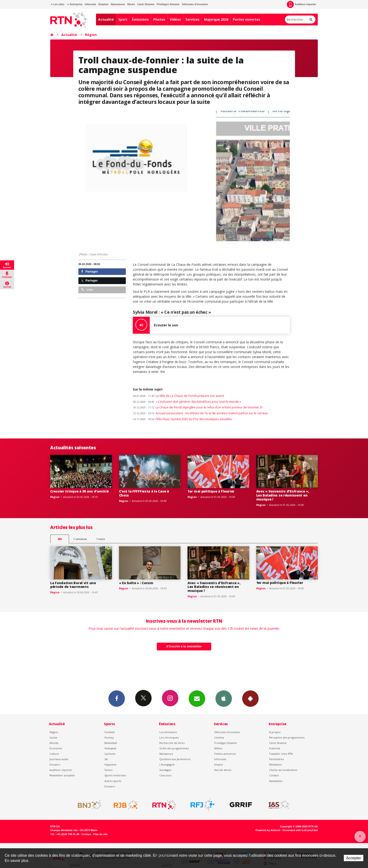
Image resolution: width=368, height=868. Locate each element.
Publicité (275, 748)
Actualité (106, 19)
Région (91, 35)
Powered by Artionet (268, 830)
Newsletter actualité (62, 775)
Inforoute (91, 4)
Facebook (117, 698)
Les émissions (168, 732)
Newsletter (276, 781)
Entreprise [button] (75, 4)
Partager (90, 272)
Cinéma (219, 737)
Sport (123, 19)
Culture (54, 754)
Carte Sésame (146, 4)
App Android (250, 698)
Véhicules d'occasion (195, 4)
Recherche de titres (172, 743)
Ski (106, 759)
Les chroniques (169, 737)
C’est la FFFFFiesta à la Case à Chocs (144, 493)
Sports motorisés (115, 775)
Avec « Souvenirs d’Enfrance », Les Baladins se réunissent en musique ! (283, 495)
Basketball (111, 743)
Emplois (103, 4)
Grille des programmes (174, 748)
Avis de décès (223, 770)
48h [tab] (60, 539)
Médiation (276, 764)
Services (192, 19)
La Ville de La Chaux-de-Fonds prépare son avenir (179, 396)
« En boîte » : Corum (136, 583)
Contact (274, 775)
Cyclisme (110, 754)
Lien (87, 290)
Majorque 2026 (216, 19)
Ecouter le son (155, 325)
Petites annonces (225, 754)
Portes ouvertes (247, 19)
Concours (165, 775)
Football (109, 732)
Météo (218, 748)
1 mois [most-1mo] (101, 539)
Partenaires (276, 759)
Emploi (219, 764)
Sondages (165, 770)
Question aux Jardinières (175, 759)
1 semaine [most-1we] (80, 539)
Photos (159, 19)
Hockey (109, 737)
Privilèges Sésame (168, 4)
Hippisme (110, 764)
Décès (131, 4)
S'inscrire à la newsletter (184, 646)
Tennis (108, 770)
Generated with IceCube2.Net (300, 830)
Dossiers (55, 764)
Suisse (53, 737)
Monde (54, 743)
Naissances (118, 4)
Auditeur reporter (61, 770)
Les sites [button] (57, 4)
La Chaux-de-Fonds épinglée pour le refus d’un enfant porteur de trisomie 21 (198, 407)
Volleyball (110, 748)
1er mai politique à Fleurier (211, 491)
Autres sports (113, 781)
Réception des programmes (287, 737)
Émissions (140, 19)
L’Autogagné (167, 764)
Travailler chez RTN (281, 754)
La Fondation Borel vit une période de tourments (73, 585)
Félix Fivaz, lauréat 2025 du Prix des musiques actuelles (182, 419)
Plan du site (100, 834)
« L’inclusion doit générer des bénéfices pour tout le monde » (187, 402)
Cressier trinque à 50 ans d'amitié (79, 491)
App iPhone (224, 698)
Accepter (354, 858)
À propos (275, 732)
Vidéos (175, 19)
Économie (56, 748)
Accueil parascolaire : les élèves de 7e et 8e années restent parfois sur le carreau (200, 413)
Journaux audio (59, 759)
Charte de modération (283, 770)
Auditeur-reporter (301, 4)
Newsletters (197, 698)
